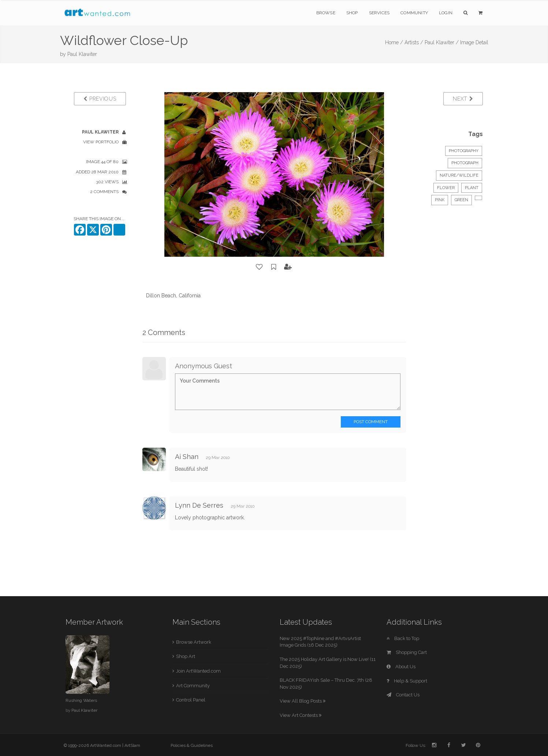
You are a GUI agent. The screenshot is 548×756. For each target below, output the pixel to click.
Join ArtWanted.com (198, 671)
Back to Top (403, 638)
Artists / (414, 42)
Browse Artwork (194, 642)
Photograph (465, 163)
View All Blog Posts (303, 701)
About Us (401, 667)
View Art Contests (301, 715)
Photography (464, 151)
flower (446, 188)
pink (440, 200)
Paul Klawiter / (442, 42)
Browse (326, 13)
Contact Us (403, 695)
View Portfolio (101, 142)
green (461, 200)
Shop (352, 13)
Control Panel (191, 700)
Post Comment (371, 422)
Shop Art (186, 656)
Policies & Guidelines (192, 745)
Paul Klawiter (82, 54)
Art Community (193, 686)
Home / (394, 42)
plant (472, 188)
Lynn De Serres (199, 505)
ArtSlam (132, 745)
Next (463, 99)
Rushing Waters (81, 700)
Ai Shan (187, 457)
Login (446, 13)
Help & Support (407, 681)
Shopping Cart (407, 652)
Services (379, 13)
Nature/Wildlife (459, 175)
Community (414, 13)
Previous (100, 99)
